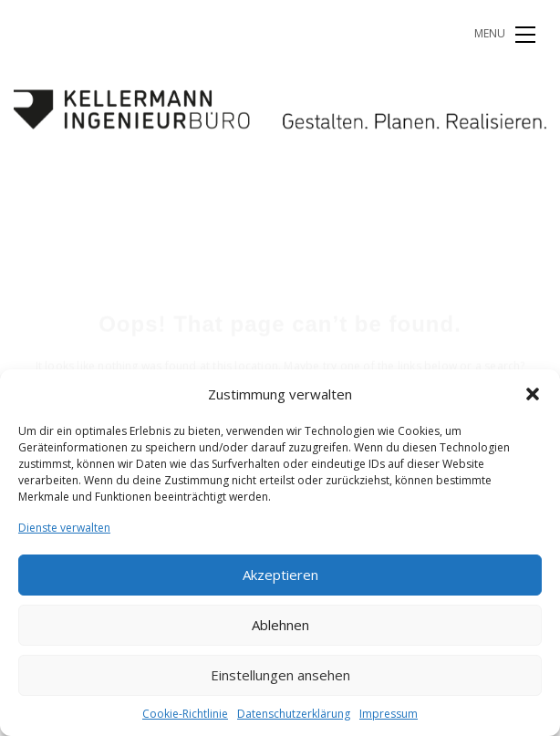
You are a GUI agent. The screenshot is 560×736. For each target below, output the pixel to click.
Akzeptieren (280, 575)
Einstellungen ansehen (280, 675)
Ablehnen (280, 625)
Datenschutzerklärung (294, 714)
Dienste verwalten (64, 528)
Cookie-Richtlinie (185, 714)
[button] (533, 394)
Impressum (389, 714)
